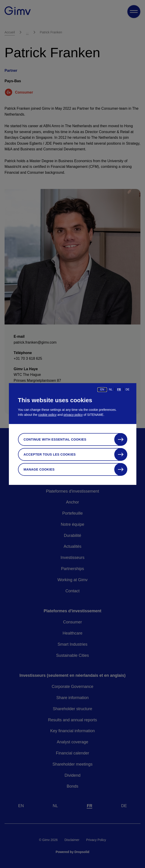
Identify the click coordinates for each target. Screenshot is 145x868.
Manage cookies (39, 469)
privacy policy (73, 415)
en (102, 390)
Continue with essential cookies (55, 439)
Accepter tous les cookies (50, 454)
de (128, 389)
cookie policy (47, 415)
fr (119, 389)
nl (111, 389)
